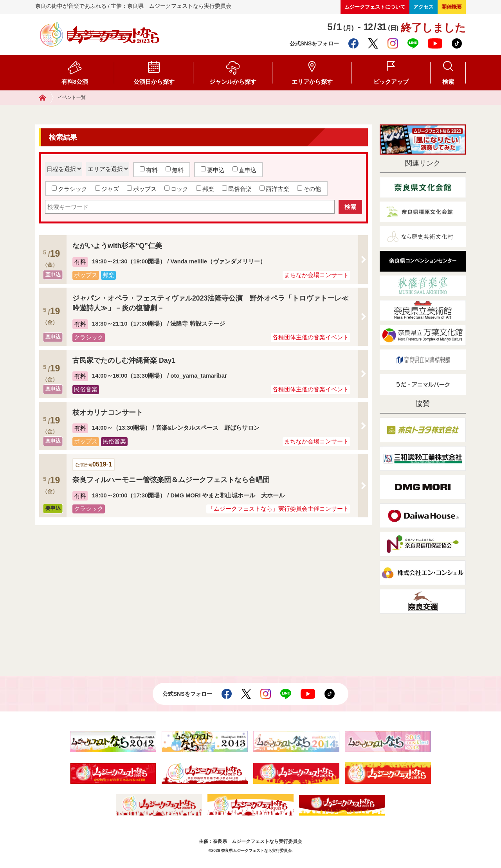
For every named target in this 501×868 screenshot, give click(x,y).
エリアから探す (312, 82)
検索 (448, 82)
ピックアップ (391, 82)
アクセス (424, 7)
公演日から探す (154, 82)
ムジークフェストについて (375, 7)
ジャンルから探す (233, 82)
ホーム (46, 98)
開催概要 (452, 7)
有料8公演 (75, 82)
